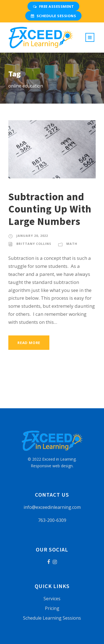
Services (52, 599)
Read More (29, 343)
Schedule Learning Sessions (52, 618)
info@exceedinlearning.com (52, 507)
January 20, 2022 (32, 236)
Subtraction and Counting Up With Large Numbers (50, 209)
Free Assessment (53, 6)
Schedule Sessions (53, 16)
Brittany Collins (34, 244)
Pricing (52, 608)
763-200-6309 (52, 520)
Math (72, 244)
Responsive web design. (52, 466)
